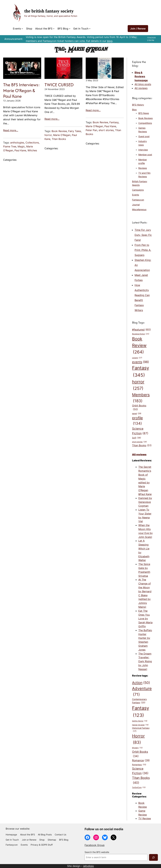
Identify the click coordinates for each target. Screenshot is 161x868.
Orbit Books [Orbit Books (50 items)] (139, 408)
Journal (136, 205)
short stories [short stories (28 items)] (139, 442)
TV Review (145, 818)
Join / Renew (138, 29)
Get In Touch (81, 29)
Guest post (144, 136)
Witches (32, 150)
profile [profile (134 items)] (137, 421)
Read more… (11, 130)
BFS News (144, 113)
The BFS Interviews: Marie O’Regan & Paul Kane (21, 90)
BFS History (138, 105)
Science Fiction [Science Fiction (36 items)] (140, 771)
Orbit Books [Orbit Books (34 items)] (140, 754)
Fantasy (114, 122)
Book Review (59, 131)
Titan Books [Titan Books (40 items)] (141, 780)
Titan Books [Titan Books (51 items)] (142, 446)
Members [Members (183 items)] (141, 398)
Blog (134, 110)
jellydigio (89, 866)
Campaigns (138, 190)
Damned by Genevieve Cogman (145, 502)
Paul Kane (20, 150)
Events (17, 29)
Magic (21, 146)
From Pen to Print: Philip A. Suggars (143, 250)
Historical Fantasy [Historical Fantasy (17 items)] (141, 730)
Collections (32, 143)
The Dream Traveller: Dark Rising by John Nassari (145, 661)
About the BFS (44, 29)
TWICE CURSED (59, 85)
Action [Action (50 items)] (141, 683)
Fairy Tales (75, 131)
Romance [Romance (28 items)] (141, 760)
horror (48, 135)
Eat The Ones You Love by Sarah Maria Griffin (145, 619)
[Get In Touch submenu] (90, 29)
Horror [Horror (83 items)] (138, 739)
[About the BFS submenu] (54, 29)
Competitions (145, 123)
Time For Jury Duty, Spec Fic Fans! (143, 235)
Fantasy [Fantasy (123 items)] (141, 712)
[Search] (153, 857)
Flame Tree (10, 146)
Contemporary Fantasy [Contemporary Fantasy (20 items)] (139, 701)
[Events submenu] (22, 29)
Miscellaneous (139, 210)
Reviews (143, 168)
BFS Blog (63, 29)
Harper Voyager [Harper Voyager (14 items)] (140, 725)
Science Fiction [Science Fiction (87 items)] (140, 431)
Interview (143, 150)
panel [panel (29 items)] (137, 414)
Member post (145, 155)
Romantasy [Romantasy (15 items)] (139, 765)
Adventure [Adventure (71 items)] (142, 692)
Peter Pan (91, 130)
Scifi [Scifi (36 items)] (137, 438)
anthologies (17, 143)
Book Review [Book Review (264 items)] (139, 346)
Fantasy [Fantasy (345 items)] (141, 372)
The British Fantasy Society (49, 11)
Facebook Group (95, 845)
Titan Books (59, 139)
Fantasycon (138, 200)
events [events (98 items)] (140, 362)
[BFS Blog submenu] (70, 29)
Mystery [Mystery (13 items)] (137, 748)
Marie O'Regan (62, 135)
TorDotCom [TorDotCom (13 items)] (139, 788)
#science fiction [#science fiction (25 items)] (141, 334)
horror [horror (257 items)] (138, 385)
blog (110, 41)
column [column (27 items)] (137, 358)
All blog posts (143, 84)
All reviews (141, 88)
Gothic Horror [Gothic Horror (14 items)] (140, 721)
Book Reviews (146, 118)
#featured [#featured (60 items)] (141, 330)
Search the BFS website (97, 852)
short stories (106, 130)
